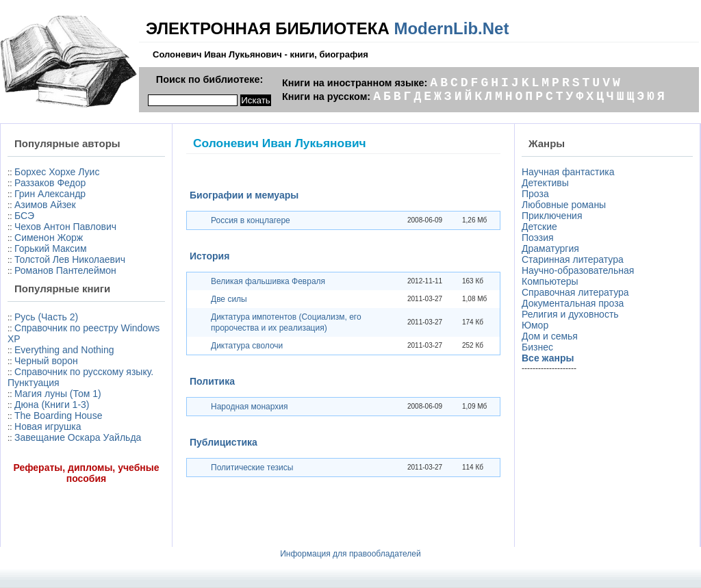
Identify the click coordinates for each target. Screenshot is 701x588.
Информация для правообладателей (350, 554)
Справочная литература (575, 292)
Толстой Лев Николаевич (70, 259)
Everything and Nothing (64, 350)
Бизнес (537, 347)
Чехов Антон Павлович (65, 227)
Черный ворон (46, 361)
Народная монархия (250, 407)
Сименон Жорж (49, 238)
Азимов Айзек (45, 205)
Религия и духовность (570, 314)
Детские (539, 227)
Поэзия (538, 238)
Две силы (229, 299)
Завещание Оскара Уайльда (78, 437)
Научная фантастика (568, 172)
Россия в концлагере (251, 220)
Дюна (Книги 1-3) (52, 405)
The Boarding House (58, 416)
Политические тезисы (252, 468)
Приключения (552, 216)
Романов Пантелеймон (65, 270)
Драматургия (550, 248)
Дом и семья (550, 336)
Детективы (545, 183)
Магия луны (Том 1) (58, 394)
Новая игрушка (48, 426)
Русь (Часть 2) (46, 317)
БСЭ (24, 216)
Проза (535, 194)
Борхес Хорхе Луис (57, 172)
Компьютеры (550, 281)
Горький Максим (51, 248)
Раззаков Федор (50, 183)
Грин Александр (50, 194)
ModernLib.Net (451, 28)
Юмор (535, 325)
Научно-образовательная (578, 270)
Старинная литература (573, 259)
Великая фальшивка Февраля (268, 281)
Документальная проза (573, 303)
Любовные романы (564, 205)
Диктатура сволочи (247, 346)
